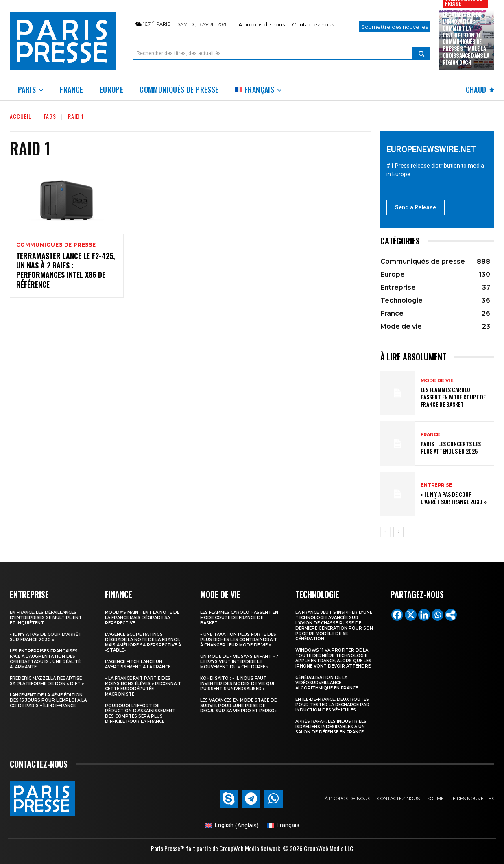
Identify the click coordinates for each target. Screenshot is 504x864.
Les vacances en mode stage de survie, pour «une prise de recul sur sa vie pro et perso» (238, 706)
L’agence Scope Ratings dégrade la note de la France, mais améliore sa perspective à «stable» (143, 642)
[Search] (421, 53)
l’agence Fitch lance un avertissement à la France (138, 664)
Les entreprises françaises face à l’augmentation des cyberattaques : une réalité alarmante (45, 659)
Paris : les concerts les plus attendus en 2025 (451, 447)
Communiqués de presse (56, 245)
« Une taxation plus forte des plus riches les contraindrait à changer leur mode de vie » (239, 640)
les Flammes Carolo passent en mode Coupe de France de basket (453, 397)
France (430, 435)
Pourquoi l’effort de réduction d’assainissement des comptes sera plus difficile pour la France (140, 713)
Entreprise (436, 485)
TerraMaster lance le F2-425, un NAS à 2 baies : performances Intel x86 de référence (65, 270)
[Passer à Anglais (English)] (232, 826)
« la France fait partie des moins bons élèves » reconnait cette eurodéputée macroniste (143, 686)
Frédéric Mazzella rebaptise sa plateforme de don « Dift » (47, 681)
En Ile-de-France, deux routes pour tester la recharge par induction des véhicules (332, 705)
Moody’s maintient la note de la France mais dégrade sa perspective (142, 618)
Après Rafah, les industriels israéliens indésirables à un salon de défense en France (331, 727)
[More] (451, 615)
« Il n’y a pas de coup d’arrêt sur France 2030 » (454, 498)
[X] (411, 615)
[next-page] (398, 532)
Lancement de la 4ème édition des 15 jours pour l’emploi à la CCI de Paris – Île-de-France (48, 700)
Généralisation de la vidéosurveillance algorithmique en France (327, 683)
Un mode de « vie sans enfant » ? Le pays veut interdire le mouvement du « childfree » (239, 662)
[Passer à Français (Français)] (283, 826)
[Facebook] (397, 615)
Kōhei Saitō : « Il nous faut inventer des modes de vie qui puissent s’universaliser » (237, 684)
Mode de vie (437, 381)
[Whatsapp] (437, 615)
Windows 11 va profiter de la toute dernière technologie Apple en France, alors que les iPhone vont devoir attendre (333, 658)
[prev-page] (385, 532)
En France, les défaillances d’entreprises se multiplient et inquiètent (46, 618)
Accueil (21, 116)
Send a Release (416, 207)
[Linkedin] (424, 615)
